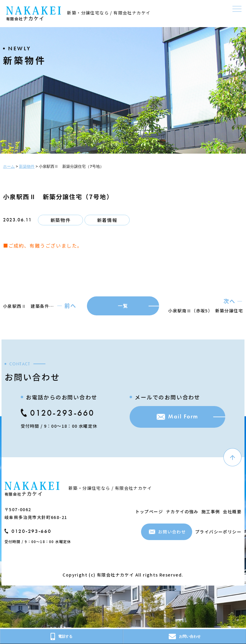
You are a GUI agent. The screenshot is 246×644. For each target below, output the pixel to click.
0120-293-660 (57, 414)
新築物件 (60, 220)
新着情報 (107, 220)
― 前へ (67, 306)
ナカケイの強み (182, 512)
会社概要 (232, 512)
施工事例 (211, 512)
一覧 (123, 306)
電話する (61, 636)
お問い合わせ (167, 533)
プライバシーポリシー (218, 533)
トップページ (149, 512)
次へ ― (233, 302)
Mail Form (175, 419)
